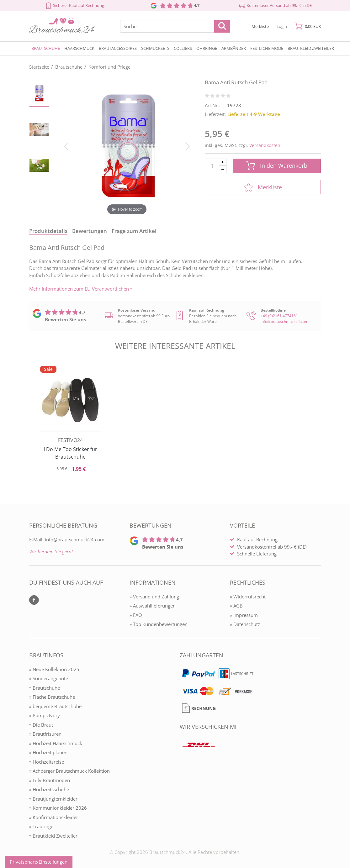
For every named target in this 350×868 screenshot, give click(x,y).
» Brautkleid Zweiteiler (53, 836)
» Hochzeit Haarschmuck (56, 743)
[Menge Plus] (223, 162)
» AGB (236, 606)
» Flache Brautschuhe (52, 697)
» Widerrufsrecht (248, 597)
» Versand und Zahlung (154, 597)
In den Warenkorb (277, 166)
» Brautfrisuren (45, 734)
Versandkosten (265, 145)
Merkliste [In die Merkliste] (263, 187)
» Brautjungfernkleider (53, 799)
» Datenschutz (245, 624)
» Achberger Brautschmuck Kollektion (69, 771)
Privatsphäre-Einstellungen (39, 862)
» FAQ (136, 615)
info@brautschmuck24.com (284, 321)
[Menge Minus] (223, 169)
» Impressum (244, 615)
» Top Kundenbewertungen (159, 624)
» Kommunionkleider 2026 (58, 808)
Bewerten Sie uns (65, 319)
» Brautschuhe (45, 688)
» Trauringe (41, 826)
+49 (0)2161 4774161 (279, 316)
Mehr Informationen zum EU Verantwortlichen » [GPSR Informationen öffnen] (81, 289)
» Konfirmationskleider (54, 817)
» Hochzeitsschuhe (49, 789)
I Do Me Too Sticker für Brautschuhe (70, 453)
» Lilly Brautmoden (50, 780)
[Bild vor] (188, 146)
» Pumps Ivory (45, 715)
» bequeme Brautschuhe (55, 706)
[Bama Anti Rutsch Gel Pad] (127, 146)
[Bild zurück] (66, 146)
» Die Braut (41, 725)
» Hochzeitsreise (47, 762)
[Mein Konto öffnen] (282, 26)
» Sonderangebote (49, 678)
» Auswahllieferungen (153, 606)
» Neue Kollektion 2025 (54, 669)
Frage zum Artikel (134, 231)
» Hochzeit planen (48, 752)
